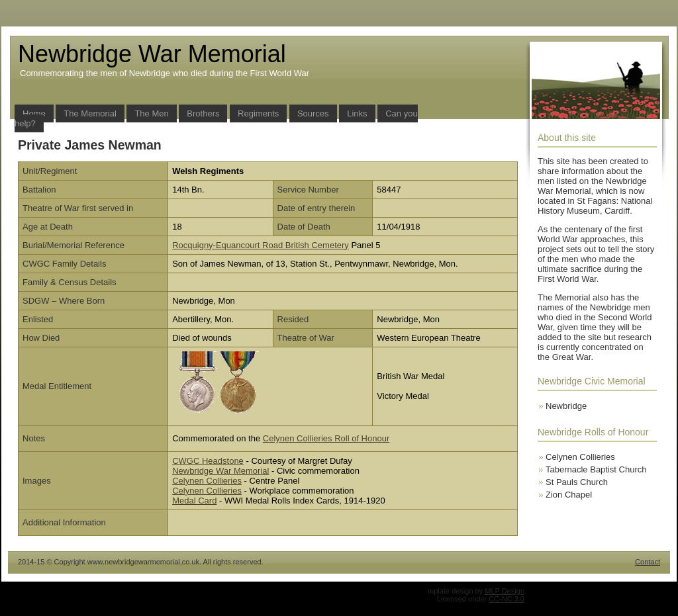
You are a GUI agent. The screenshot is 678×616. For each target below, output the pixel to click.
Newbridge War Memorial (220, 471)
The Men (151, 113)
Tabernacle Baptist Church (596, 469)
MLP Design (505, 591)
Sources (313, 113)
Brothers (203, 113)
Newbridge (566, 406)
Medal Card (194, 501)
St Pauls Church (577, 482)
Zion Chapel (569, 495)
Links (357, 113)
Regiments (258, 113)
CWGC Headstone (208, 461)
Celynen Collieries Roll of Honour (326, 438)
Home (34, 113)
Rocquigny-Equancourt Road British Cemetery (261, 245)
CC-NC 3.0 (507, 599)
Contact (648, 562)
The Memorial (90, 113)
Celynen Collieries (207, 481)
